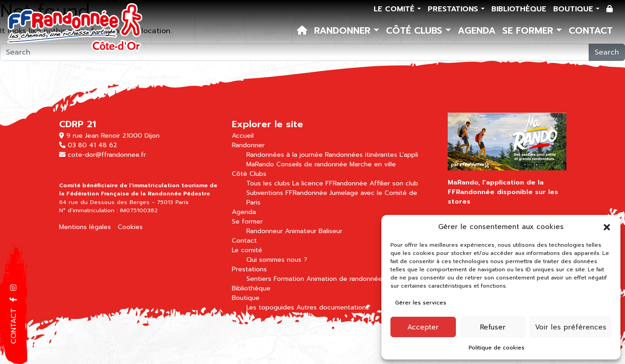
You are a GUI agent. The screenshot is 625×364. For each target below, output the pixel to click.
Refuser (493, 327)
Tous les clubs (268, 183)
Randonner (344, 30)
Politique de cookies (497, 348)
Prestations (454, 9)
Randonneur (265, 231)
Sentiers (259, 279)
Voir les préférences (571, 327)
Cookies (130, 227)
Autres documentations (333, 307)
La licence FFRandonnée (330, 183)
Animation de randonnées (346, 279)
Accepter (423, 327)
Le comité (395, 9)
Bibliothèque (519, 9)
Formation (289, 279)
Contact (591, 30)
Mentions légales (85, 227)
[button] (607, 227)
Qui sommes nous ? (277, 260)
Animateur (301, 231)
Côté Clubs (416, 30)
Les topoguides (270, 307)
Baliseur (330, 231)
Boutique (575, 9)
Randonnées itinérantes (361, 155)
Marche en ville (373, 164)
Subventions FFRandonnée (287, 193)
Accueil (243, 136)
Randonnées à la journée (285, 155)
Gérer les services (421, 303)
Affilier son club (394, 183)
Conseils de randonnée (312, 164)
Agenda (477, 30)
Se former (529, 30)
